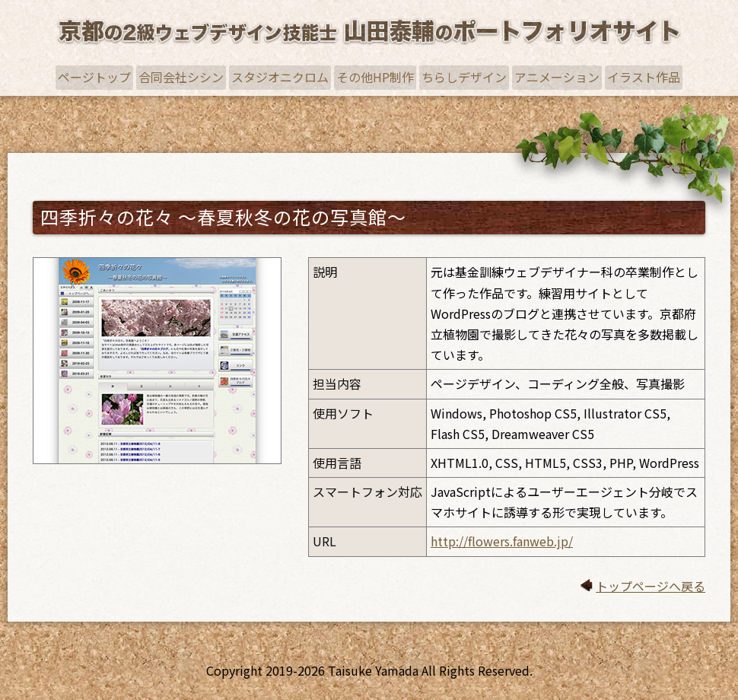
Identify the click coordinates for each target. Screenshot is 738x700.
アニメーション (557, 77)
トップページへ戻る (651, 586)
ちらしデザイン (464, 77)
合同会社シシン (181, 77)
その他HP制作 (375, 77)
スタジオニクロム (280, 77)
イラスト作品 (644, 77)
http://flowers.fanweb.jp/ (502, 541)
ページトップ (94, 77)
